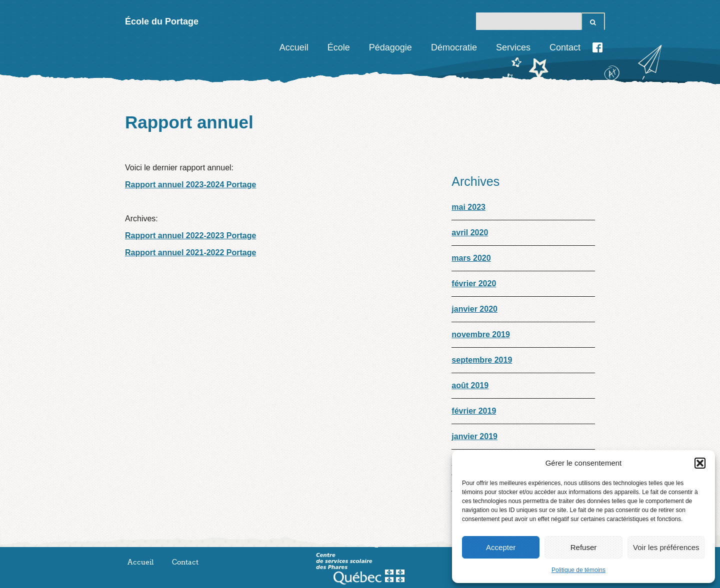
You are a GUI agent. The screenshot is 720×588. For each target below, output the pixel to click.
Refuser (584, 547)
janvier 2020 (474, 309)
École (339, 47)
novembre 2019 (481, 334)
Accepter (501, 547)
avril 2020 (470, 233)
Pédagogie (390, 47)
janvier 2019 (474, 436)
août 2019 (470, 385)
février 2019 (474, 411)
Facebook (597, 47)
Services (513, 47)
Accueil (294, 47)
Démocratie (454, 47)
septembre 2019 (482, 360)
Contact (565, 47)
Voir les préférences (666, 547)
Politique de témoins (578, 570)
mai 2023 (468, 207)
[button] (700, 463)
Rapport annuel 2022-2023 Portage (190, 236)
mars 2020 (471, 258)
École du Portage (162, 21)
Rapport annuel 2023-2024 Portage (190, 185)
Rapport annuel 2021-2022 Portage (190, 253)
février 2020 (474, 284)
